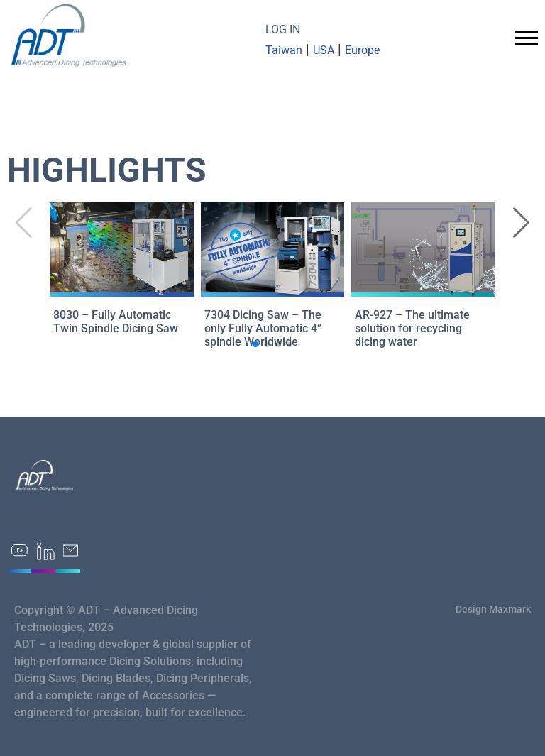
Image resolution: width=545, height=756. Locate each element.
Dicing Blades (116, 678)
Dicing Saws (45, 678)
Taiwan (284, 50)
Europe (362, 50)
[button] (521, 223)
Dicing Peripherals (203, 678)
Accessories (173, 695)
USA (324, 50)
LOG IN (283, 29)
